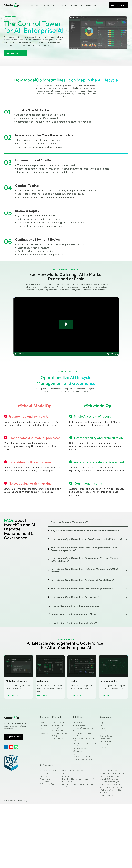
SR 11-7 (65, 773)
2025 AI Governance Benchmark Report (111, 732)
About (42, 723)
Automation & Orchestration (58, 729)
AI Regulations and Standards (73, 771)
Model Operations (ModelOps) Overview (111, 791)
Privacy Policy (23, 801)
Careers (43, 731)
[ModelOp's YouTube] (11, 747)
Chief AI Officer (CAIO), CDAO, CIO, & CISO (85, 745)
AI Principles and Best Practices (111, 784)
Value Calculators (106, 742)
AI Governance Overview (49, 771)
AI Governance (78, 723)
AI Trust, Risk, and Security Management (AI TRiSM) (78, 786)
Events (102, 725)
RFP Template (104, 744)
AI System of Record (59, 725)
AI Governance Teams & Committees (80, 750)
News (42, 728)
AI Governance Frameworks (45, 780)
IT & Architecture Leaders (82, 757)
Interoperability (57, 738)
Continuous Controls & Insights (59, 734)
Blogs (102, 723)
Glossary (103, 750)
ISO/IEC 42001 (67, 782)
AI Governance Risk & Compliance (112, 773)
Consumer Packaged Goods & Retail (82, 734)
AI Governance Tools (47, 784)
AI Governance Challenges (110, 782)
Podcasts (103, 747)
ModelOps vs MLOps (108, 795)
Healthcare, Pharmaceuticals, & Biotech (83, 729)
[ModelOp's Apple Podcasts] (16, 747)
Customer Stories (106, 736)
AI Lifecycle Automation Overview (112, 787)
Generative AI (45, 773)
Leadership (44, 725)
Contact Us (44, 734)
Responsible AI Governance (110, 776)
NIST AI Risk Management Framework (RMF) (78, 779)
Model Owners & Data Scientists (84, 759)
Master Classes (105, 739)
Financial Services (79, 725)
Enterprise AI (44, 776)
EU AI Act (66, 776)
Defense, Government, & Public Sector (83, 740)
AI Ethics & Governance (109, 771)
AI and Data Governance (109, 779)
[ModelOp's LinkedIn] (6, 747)
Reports (102, 728)
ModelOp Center (58, 723)
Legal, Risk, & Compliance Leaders (84, 754)
